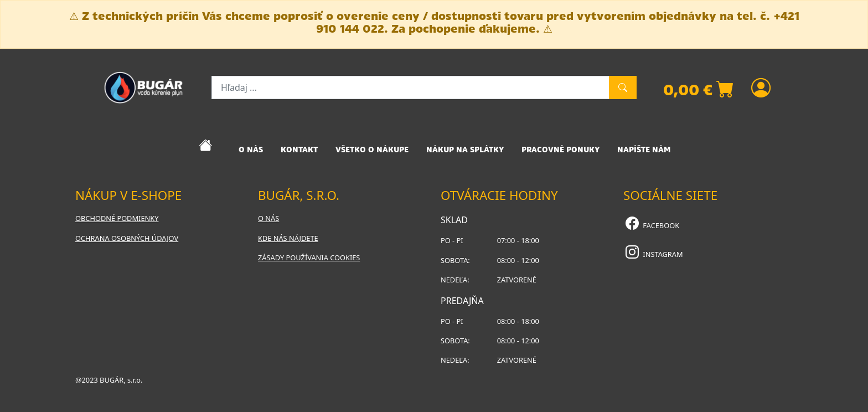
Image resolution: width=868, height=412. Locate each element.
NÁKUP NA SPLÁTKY (465, 150)
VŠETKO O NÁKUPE (372, 150)
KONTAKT (299, 150)
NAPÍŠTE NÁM (644, 150)
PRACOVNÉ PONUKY (560, 150)
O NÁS (251, 150)
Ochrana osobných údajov (127, 238)
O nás (268, 218)
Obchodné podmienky (117, 218)
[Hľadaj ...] (410, 87)
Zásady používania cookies (309, 257)
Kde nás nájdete (288, 238)
